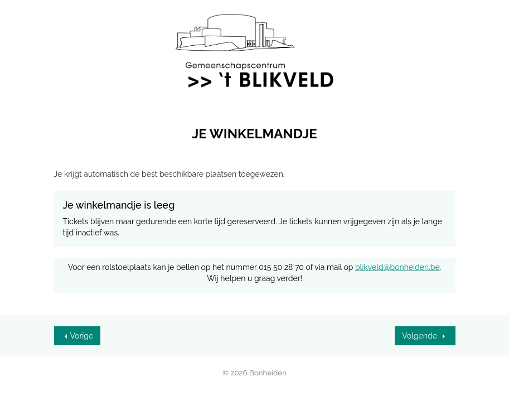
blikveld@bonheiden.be (397, 267)
